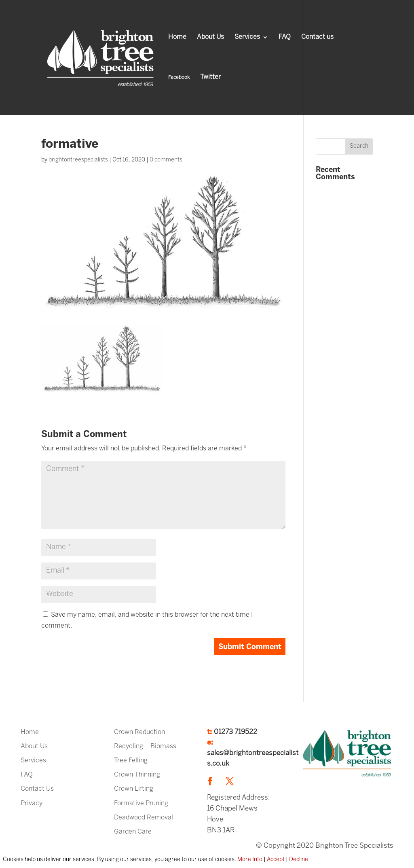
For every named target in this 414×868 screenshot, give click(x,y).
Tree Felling (131, 761)
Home (177, 37)
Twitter (210, 77)
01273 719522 (236, 732)
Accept (276, 860)
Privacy (32, 803)
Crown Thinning (137, 775)
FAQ (285, 37)
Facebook (179, 77)
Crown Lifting (134, 789)
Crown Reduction (139, 732)
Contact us (317, 37)
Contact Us (37, 789)
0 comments (166, 160)
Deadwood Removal (144, 818)
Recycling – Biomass (145, 746)
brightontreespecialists (78, 160)
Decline (299, 860)
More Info (250, 860)
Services (247, 37)
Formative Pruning (141, 803)
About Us (210, 37)
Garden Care (133, 832)
